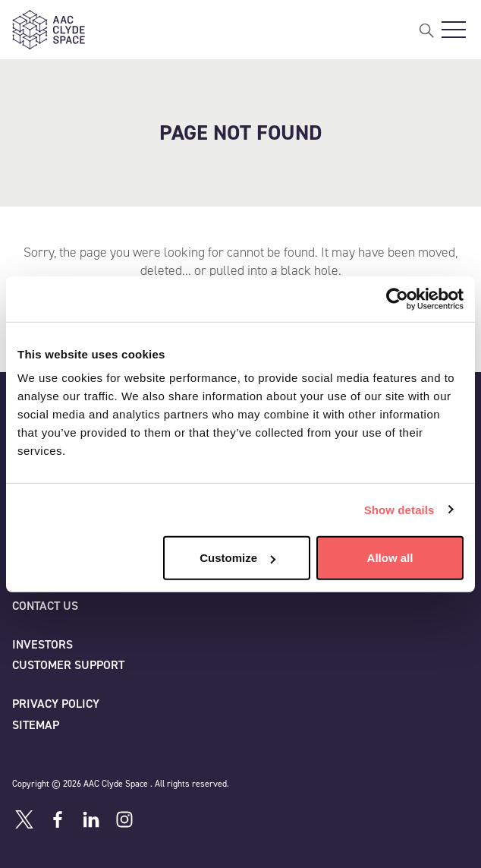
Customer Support (68, 665)
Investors (42, 644)
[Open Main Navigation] (454, 30)
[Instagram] (124, 819)
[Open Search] (426, 30)
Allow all (390, 558)
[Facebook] (58, 819)
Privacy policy (56, 704)
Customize (237, 558)
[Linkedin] (91, 819)
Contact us (45, 606)
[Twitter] (24, 819)
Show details (399, 509)
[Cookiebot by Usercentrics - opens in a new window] (397, 298)
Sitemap (36, 725)
